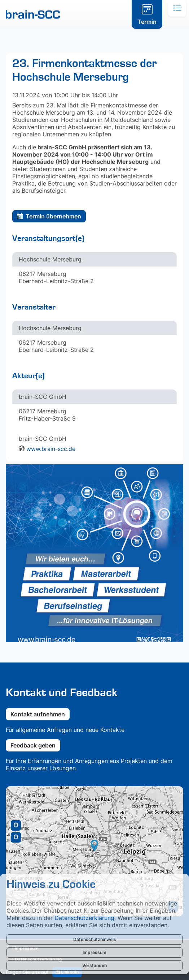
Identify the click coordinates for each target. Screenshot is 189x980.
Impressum (94, 952)
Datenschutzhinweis (95, 939)
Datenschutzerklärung (84, 918)
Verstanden (94, 965)
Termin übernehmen (49, 216)
